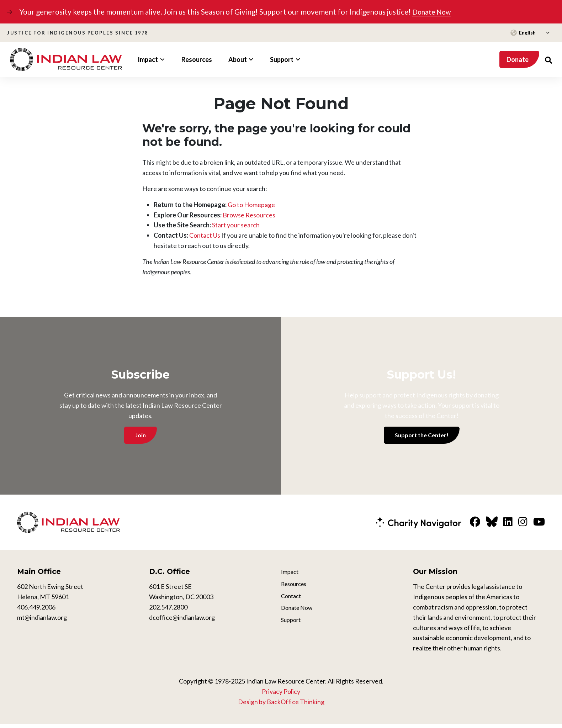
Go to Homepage (251, 204)
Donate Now (433, 12)
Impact (291, 576)
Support (292, 629)
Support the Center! (422, 435)
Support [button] (282, 59)
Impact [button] (148, 59)
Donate (518, 59)
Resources (197, 59)
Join (140, 435)
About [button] (238, 59)
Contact (292, 602)
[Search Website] (548, 59)
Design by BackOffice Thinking (281, 706)
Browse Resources (249, 215)
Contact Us (205, 235)
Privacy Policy (281, 695)
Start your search (236, 225)
